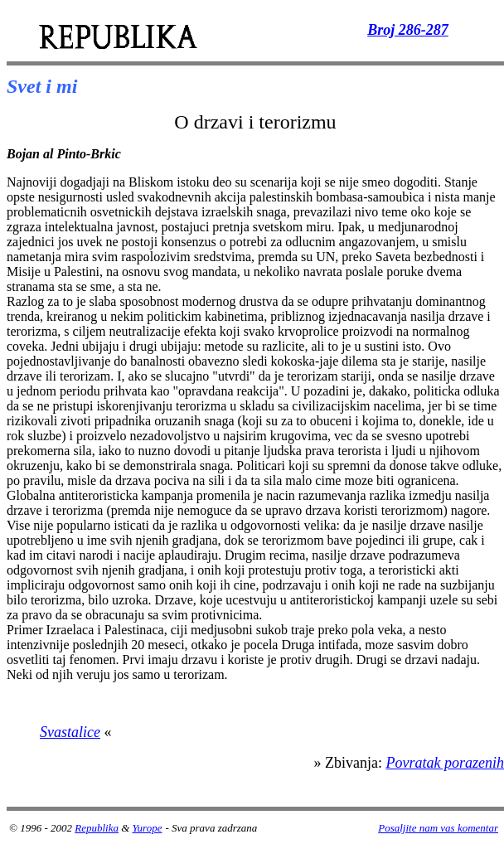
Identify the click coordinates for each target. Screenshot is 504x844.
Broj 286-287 (408, 30)
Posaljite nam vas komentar (438, 828)
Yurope (148, 828)
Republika (97, 828)
